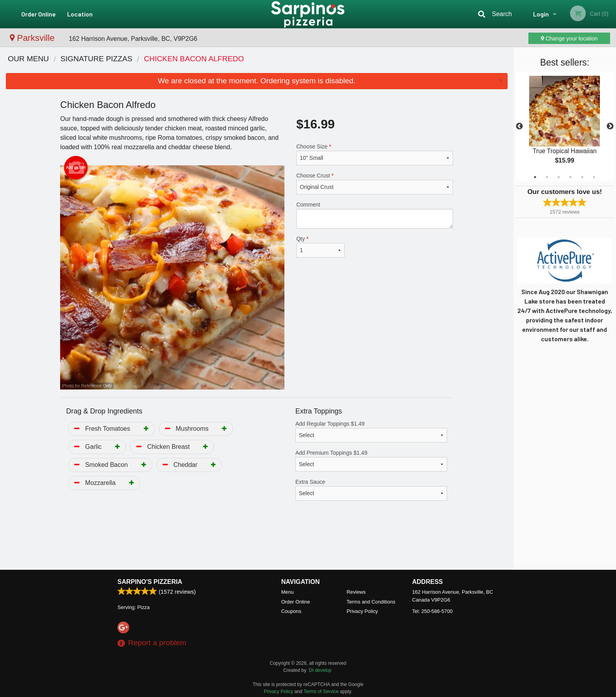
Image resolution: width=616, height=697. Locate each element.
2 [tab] (547, 177)
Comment (375, 215)
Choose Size (375, 154)
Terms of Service (321, 692)
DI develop (320, 670)
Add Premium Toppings (371, 461)
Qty (320, 247)
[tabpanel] (565, 126)
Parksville (33, 38)
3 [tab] (559, 177)
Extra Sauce (371, 490)
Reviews (356, 592)
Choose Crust (375, 183)
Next (610, 126)
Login (541, 14)
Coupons (291, 611)
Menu (288, 592)
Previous (519, 126)
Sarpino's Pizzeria (150, 582)
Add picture (76, 168)
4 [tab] (570, 177)
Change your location (569, 38)
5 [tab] (582, 177)
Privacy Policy (362, 611)
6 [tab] (594, 177)
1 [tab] (535, 177)
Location (80, 14)
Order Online (38, 14)
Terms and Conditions (371, 602)
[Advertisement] (257, 544)
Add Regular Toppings (371, 432)
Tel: (432, 611)
